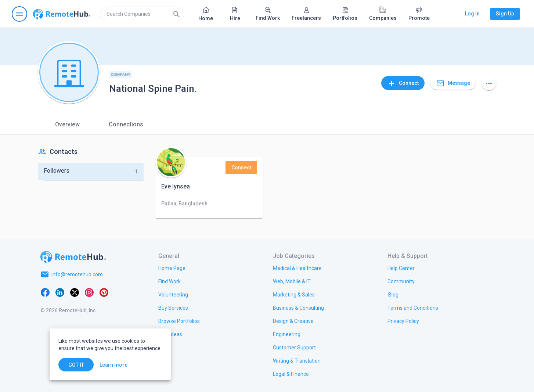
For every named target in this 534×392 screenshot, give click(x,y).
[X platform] (75, 292)
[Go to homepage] (62, 14)
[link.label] (401, 268)
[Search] (177, 14)
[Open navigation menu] (19, 14)
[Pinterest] (104, 292)
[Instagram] (89, 292)
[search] (142, 14)
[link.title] (172, 268)
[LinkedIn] (60, 292)
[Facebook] (45, 292)
